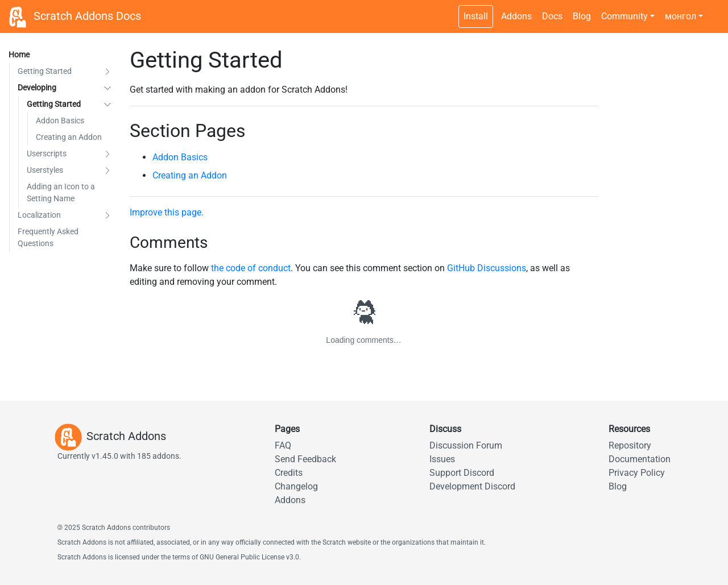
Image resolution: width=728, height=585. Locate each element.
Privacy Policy (637, 473)
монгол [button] (681, 16)
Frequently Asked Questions (48, 237)
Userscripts (47, 153)
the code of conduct (251, 268)
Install (476, 16)
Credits (289, 473)
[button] (107, 71)
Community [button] (624, 16)
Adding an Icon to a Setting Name (61, 192)
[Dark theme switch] (714, 10)
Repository (630, 445)
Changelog (296, 486)
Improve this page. (167, 212)
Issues (442, 459)
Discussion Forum (466, 445)
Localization (39, 215)
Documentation (640, 459)
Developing (37, 88)
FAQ (283, 445)
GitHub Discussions (487, 268)
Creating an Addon (69, 137)
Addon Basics (60, 121)
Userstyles (45, 170)
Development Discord (472, 486)
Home (19, 55)
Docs (552, 16)
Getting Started (45, 71)
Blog (582, 16)
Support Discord (462, 473)
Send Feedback (305, 459)
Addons (516, 16)
